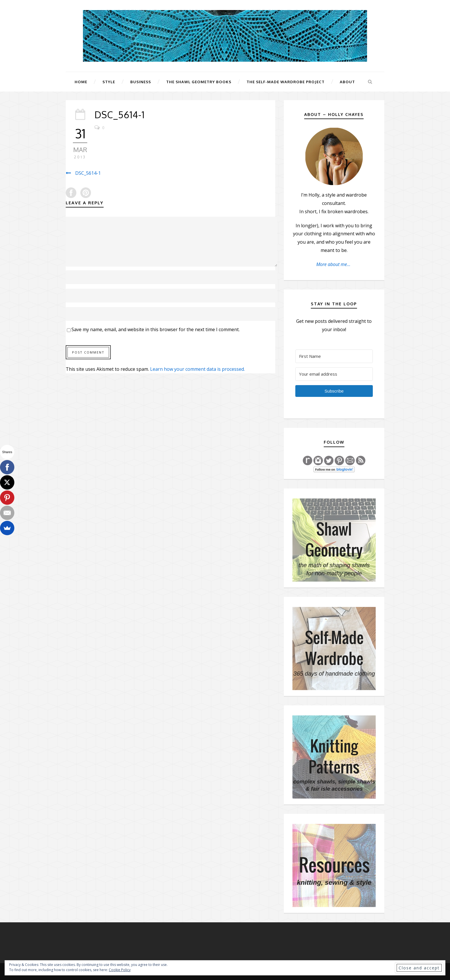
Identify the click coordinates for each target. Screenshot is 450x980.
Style (109, 82)
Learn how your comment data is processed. (197, 369)
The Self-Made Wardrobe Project (286, 82)
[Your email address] (334, 374)
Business (141, 82)
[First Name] (334, 356)
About (347, 82)
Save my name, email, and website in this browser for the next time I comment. (156, 329)
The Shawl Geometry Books (199, 82)
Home (81, 82)
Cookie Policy (120, 970)
